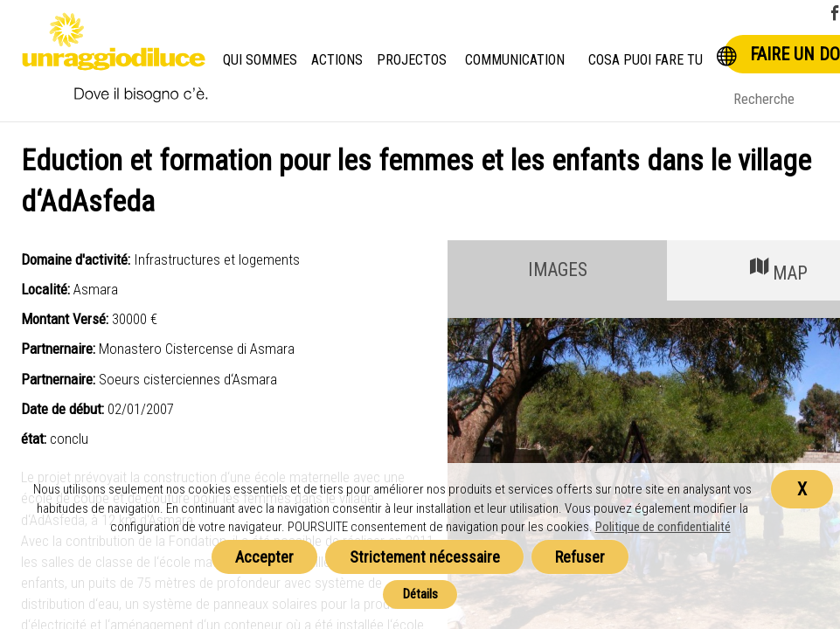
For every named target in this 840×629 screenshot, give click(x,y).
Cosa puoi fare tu (647, 60)
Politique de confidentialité (663, 527)
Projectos (412, 60)
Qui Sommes (260, 60)
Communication (515, 60)
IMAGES (558, 270)
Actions (338, 60)
